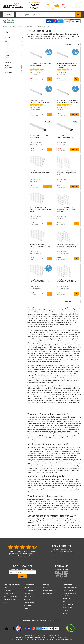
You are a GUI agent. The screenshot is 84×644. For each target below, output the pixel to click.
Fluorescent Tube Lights (27, 26)
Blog (6, 588)
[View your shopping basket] (62, 6)
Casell (7, 55)
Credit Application (30, 602)
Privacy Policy (48, 594)
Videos (65, 613)
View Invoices (28, 596)
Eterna (7, 58)
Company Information (12, 585)
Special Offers (67, 607)
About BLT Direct (10, 590)
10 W (7, 43)
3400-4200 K (9, 68)
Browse (9, 14)
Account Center (30, 585)
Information (67, 585)
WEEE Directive (68, 604)
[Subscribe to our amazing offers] (22, 572)
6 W (6, 41)
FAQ (64, 601)
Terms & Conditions (11, 596)
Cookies (46, 588)
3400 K (7, 66)
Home (5, 26)
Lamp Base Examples (70, 588)
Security (46, 585)
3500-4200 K (9, 72)
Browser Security (49, 590)
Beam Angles (67, 598)
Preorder (74, 114)
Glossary (66, 610)
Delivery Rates (9, 594)
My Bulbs (27, 599)
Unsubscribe (28, 605)
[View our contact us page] (48, 6)
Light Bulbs (13, 26)
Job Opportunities (10, 599)
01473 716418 (34, 7)
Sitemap (7, 602)
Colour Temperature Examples (70, 595)
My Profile (27, 588)
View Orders (28, 594)
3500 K (7, 70)
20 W (7, 47)
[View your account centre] (76, 6)
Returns (26, 608)
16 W (7, 45)
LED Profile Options (69, 590)
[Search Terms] (46, 14)
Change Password (30, 590)
